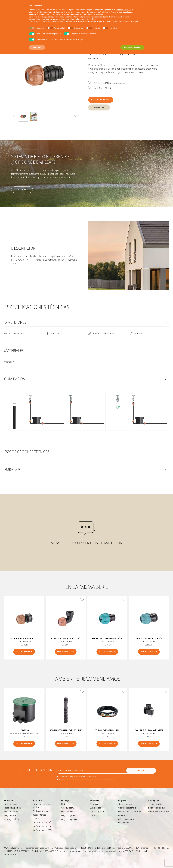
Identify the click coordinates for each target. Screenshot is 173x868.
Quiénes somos (125, 804)
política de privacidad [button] (123, 10)
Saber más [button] (37, 47)
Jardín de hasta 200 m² (42, 826)
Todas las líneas (11, 804)
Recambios (94, 804)
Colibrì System (67, 808)
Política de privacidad (156, 808)
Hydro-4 (65, 804)
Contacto (94, 816)
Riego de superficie (12, 808)
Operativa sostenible (127, 808)
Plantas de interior (40, 811)
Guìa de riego (96, 808)
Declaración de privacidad (158, 812)
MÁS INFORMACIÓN (24, 652)
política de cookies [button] (96, 14)
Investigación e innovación (130, 812)
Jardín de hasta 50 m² (42, 823)
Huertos (36, 819)
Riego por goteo (11, 812)
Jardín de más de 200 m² (43, 830)
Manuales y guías (97, 812)
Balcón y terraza (39, 815)
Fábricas (122, 816)
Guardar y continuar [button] (132, 47)
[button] (75, 117)
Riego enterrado (11, 816)
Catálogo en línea (12, 819)
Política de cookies (155, 804)
